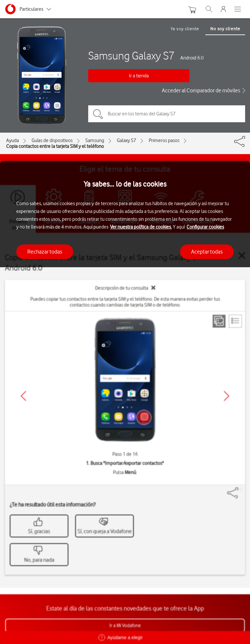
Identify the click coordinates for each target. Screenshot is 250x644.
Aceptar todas (207, 252)
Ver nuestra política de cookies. (141, 227)
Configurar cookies (205, 227)
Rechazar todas (45, 252)
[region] (125, 402)
